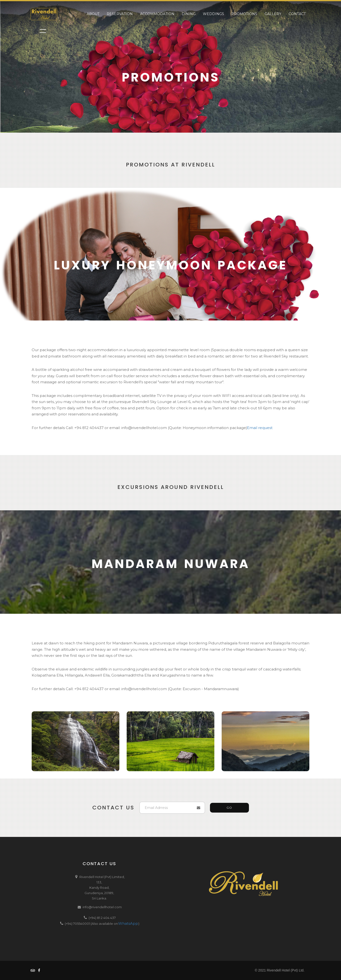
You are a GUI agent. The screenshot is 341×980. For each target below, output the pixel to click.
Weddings (213, 14)
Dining (189, 14)
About (93, 14)
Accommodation (157, 14)
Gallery (273, 14)
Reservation (120, 14)
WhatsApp (128, 923)
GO (229, 808)
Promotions (244, 14)
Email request (260, 428)
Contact (297, 14)
